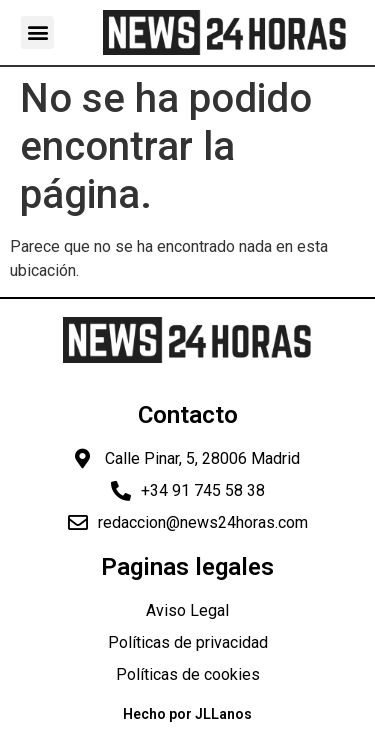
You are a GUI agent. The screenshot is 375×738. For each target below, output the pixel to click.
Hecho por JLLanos (187, 714)
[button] (37, 32)
